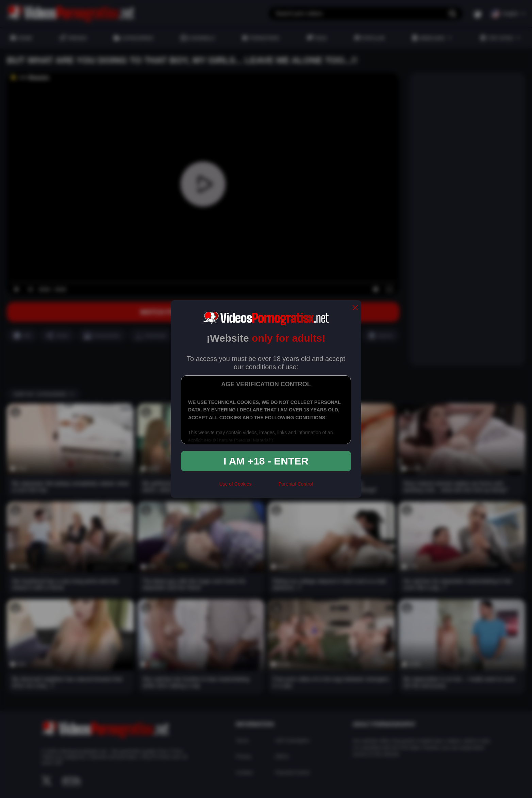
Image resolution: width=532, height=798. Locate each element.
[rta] (265, 487)
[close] (355, 308)
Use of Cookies (235, 484)
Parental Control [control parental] (295, 484)
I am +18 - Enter (266, 461)
